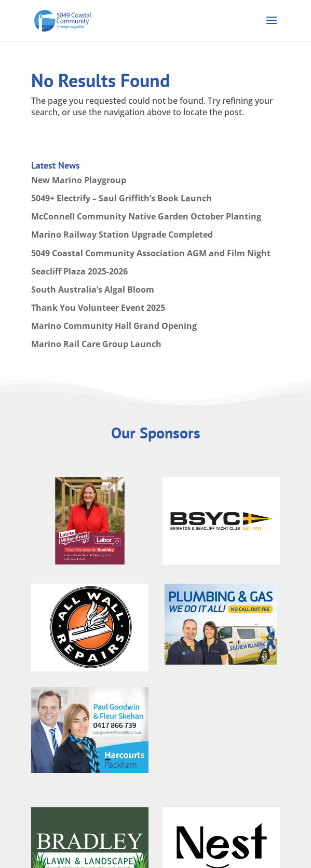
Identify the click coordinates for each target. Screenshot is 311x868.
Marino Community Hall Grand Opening (114, 326)
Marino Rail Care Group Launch (96, 344)
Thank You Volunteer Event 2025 (98, 308)
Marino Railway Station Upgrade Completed (122, 235)
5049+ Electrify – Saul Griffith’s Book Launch (121, 198)
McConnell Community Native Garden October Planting (146, 216)
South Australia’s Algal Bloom (93, 290)
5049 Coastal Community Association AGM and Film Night (151, 253)
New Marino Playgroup (79, 180)
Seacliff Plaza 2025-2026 (79, 271)
